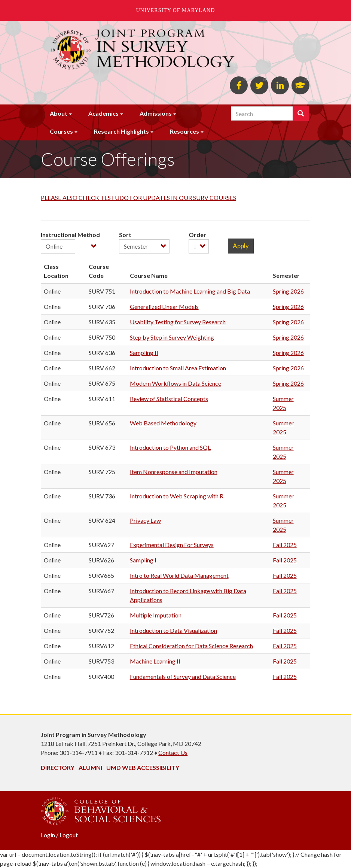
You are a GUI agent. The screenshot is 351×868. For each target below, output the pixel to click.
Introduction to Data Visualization (173, 630)
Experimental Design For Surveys (172, 545)
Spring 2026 (288, 291)
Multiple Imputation (156, 615)
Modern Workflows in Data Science (175, 383)
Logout (69, 835)
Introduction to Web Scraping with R (177, 496)
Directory (58, 767)
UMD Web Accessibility (143, 767)
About (59, 113)
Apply (241, 246)
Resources (184, 131)
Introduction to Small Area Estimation (178, 368)
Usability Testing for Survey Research (178, 322)
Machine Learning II (155, 661)
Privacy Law (145, 520)
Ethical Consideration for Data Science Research (191, 646)
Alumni (90, 767)
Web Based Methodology (163, 423)
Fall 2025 (285, 545)
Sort (125, 235)
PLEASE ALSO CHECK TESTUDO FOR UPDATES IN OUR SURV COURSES (138, 198)
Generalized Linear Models (164, 306)
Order (197, 235)
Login (48, 835)
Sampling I (143, 560)
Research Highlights (121, 131)
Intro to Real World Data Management (179, 575)
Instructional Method (70, 235)
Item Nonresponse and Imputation (174, 472)
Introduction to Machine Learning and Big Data (190, 291)
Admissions (156, 113)
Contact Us (173, 752)
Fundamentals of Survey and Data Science (183, 676)
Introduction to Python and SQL (170, 447)
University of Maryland (176, 10)
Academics (103, 113)
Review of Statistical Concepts (169, 399)
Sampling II (144, 353)
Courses (61, 131)
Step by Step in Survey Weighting (172, 337)
